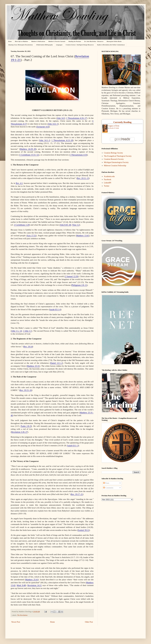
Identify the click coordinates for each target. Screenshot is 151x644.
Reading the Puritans (75, 41)
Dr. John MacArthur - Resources (94, 41)
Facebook (108, 180)
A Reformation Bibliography (44, 45)
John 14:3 (61, 118)
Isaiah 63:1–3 (73, 445)
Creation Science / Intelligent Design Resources (80, 45)
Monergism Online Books (114, 41)
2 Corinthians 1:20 (22, 225)
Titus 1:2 (76, 225)
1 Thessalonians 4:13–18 (62, 140)
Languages (59, 45)
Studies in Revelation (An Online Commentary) (111, 45)
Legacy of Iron (114, 126)
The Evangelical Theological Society (118, 156)
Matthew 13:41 (83, 235)
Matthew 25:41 (32, 580)
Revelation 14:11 (35, 585)
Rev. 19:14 (28, 347)
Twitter (107, 186)
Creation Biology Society (113, 153)
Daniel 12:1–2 (56, 363)
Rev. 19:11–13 (83, 178)
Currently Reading (122, 122)
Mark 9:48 (21, 585)
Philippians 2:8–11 (79, 285)
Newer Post (16, 622)
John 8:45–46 (65, 225)
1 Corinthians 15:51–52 (29, 155)
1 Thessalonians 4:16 (78, 155)
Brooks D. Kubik (114, 128)
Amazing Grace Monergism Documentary (21, 45)
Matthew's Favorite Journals (57, 41)
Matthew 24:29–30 (28, 149)
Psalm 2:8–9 (26, 426)
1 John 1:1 (27, 331)
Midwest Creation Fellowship (115, 166)
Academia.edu (109, 176)
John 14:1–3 (45, 140)
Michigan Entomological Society (116, 162)
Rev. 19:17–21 (77, 494)
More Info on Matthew (21, 41)
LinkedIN (108, 183)
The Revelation (22, 615)
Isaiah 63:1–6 (55, 309)
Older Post (89, 622)
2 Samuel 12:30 (71, 276)
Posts (106, 483)
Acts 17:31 (31, 235)
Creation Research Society (114, 159)
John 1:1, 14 (17, 331)
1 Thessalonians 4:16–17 (76, 118)
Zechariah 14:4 (43, 127)
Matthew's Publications (38, 41)
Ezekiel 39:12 (83, 530)
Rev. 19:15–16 (26, 390)
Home (10, 41)
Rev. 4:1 (19, 183)
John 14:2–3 (53, 124)
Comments (108, 488)
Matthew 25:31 (33, 366)
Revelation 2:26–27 (19, 432)
